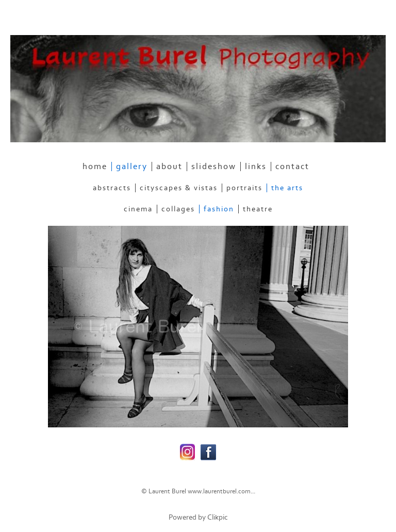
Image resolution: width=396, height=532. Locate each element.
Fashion (219, 209)
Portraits (244, 188)
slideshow (214, 167)
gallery (132, 167)
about (169, 167)
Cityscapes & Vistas (179, 188)
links (256, 167)
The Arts (287, 188)
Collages (178, 209)
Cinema (138, 209)
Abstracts (112, 188)
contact (292, 167)
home (95, 167)
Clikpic (218, 517)
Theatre (258, 209)
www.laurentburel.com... (221, 491)
